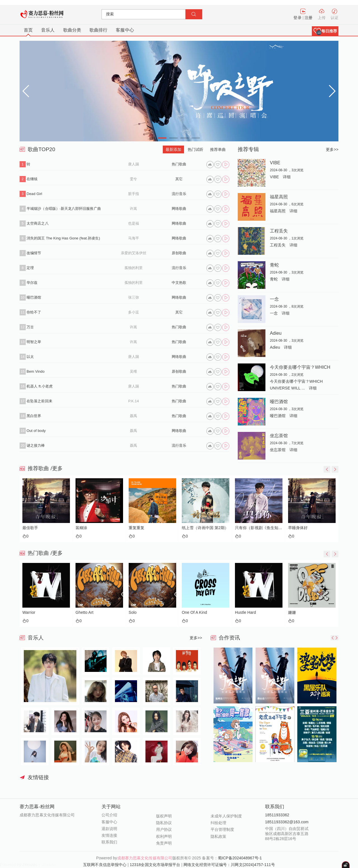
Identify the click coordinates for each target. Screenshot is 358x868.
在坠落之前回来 (39, 401)
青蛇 (274, 265)
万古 (30, 327)
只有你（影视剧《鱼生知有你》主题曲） (259, 528)
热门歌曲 (179, 164)
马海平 (134, 238)
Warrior (29, 613)
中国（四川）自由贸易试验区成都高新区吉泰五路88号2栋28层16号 (287, 834)
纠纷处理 (218, 823)
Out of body (36, 431)
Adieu (276, 333)
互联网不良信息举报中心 (105, 865)
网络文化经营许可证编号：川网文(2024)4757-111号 (229, 865)
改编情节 (34, 253)
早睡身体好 (298, 528)
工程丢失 (279, 231)
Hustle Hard (245, 613)
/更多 (57, 468)
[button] (325, 31)
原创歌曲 (179, 253)
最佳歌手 (30, 528)
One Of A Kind (194, 613)
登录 (297, 18)
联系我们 (109, 842)
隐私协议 (164, 823)
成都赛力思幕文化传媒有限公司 (145, 858)
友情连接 (109, 835)
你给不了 (34, 312)
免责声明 (164, 843)
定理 (30, 268)
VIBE (275, 163)
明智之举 (34, 342)
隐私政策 (218, 836)
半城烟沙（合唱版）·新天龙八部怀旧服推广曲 (64, 209)
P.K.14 (134, 401)
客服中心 (125, 30)
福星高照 (279, 197)
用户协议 (164, 829)
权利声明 (164, 836)
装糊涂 (81, 528)
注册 (308, 18)
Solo (133, 613)
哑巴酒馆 (34, 297)
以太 (30, 357)
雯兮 (133, 179)
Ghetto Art (84, 613)
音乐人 (48, 30)
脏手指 (134, 194)
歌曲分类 (72, 30)
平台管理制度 (222, 829)
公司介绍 (109, 815)
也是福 (134, 223)
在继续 (32, 179)
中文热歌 (179, 283)
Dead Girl (34, 194)
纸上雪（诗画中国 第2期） (205, 528)
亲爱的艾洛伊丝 (134, 253)
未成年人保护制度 (226, 816)
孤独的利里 (134, 268)
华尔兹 (32, 283)
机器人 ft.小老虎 (40, 386)
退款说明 (109, 829)
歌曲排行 (98, 30)
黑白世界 (34, 416)
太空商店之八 (38, 223)
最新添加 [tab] (173, 149)
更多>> (332, 149)
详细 (287, 177)
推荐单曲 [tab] (218, 149)
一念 (274, 299)
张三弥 (134, 297)
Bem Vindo (36, 371)
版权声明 (164, 816)
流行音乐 (179, 194)
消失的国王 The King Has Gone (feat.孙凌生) (63, 238)
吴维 (133, 371)
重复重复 (136, 528)
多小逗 (134, 312)
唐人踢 (134, 164)
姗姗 (292, 613)
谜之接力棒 (36, 445)
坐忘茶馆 (279, 436)
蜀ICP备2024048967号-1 (240, 858)
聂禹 (133, 416)
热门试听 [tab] (196, 149)
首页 (28, 30)
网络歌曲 (179, 209)
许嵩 (133, 209)
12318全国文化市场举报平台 (155, 865)
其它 (179, 179)
